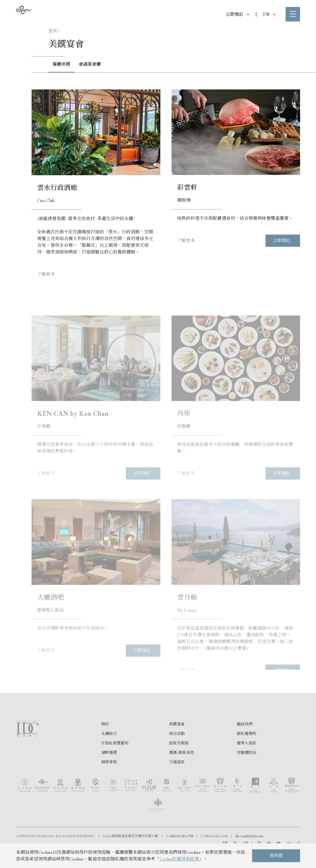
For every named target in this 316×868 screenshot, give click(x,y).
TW (269, 14)
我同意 (276, 856)
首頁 (53, 31)
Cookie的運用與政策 (179, 859)
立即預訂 (237, 14)
